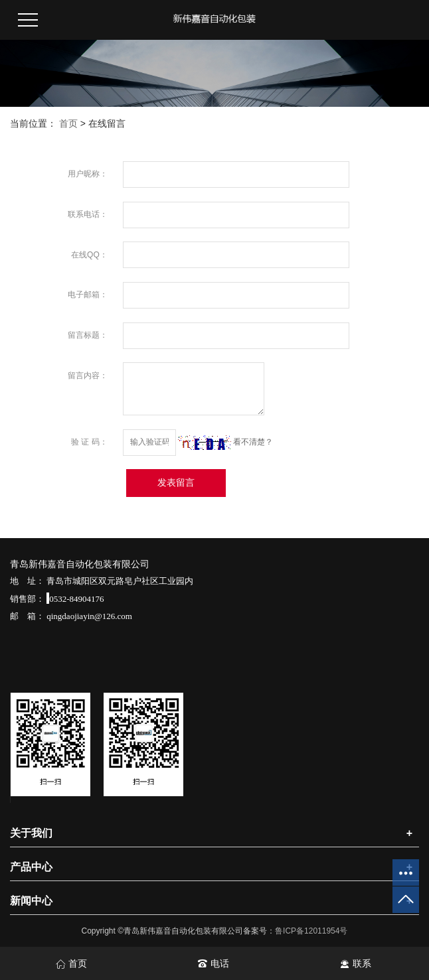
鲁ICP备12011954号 (311, 931)
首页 (68, 123)
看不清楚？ (225, 442)
